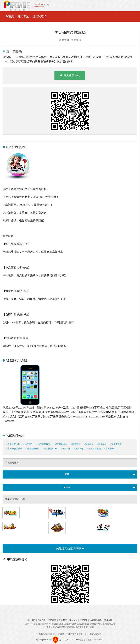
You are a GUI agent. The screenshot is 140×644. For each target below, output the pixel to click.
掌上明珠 (32, 620)
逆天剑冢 (66, 449)
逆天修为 (28, 444)
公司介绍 (41, 620)
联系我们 (63, 620)
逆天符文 (89, 444)
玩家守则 (84, 620)
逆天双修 (79, 449)
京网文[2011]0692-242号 (70, 640)
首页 (11, 16)
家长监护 (74, 620)
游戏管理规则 (96, 620)
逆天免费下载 (70, 75)
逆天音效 (76, 444)
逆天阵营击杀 (13, 444)
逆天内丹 (109, 449)
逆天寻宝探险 (43, 444)
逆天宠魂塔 (116, 444)
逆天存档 (102, 444)
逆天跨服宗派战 (14, 449)
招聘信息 (52, 620)
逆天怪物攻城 (60, 444)
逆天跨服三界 (32, 449)
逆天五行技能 (94, 449)
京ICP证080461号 (44, 640)
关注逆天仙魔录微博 (70, 548)
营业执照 (108, 620)
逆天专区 (23, 16)
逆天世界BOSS (50, 449)
